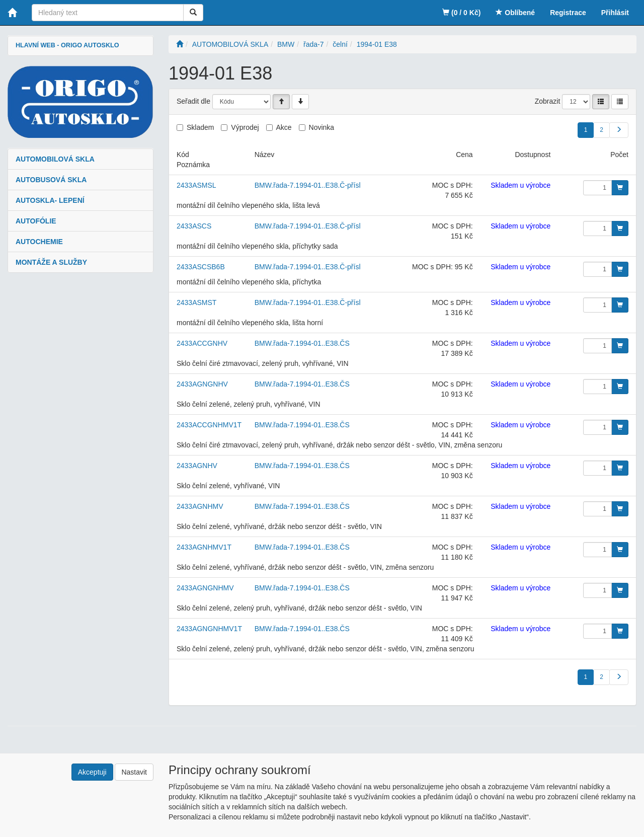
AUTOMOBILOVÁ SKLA (55, 159)
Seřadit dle (193, 101)
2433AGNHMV (200, 506)
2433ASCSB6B (201, 267)
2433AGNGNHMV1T (209, 629)
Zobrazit (548, 101)
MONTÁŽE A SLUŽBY (51, 262)
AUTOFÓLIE (36, 221)
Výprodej (245, 127)
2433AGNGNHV (202, 384)
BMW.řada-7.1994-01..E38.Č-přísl (308, 185)
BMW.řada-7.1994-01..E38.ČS (302, 343)
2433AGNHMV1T (204, 547)
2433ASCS (194, 226)
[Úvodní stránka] (180, 44)
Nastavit (134, 772)
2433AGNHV (197, 466)
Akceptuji (92, 772)
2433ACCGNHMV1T (209, 425)
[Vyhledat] (193, 13)
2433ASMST (196, 302)
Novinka (322, 127)
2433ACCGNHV (202, 343)
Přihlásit (615, 13)
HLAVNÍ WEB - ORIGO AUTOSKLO (67, 45)
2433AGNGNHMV (205, 588)
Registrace (568, 13)
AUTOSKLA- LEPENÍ (50, 200)
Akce (284, 127)
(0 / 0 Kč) (461, 13)
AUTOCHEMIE (39, 242)
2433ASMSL (196, 185)
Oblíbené (515, 13)
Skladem (200, 127)
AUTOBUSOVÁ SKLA (51, 180)
